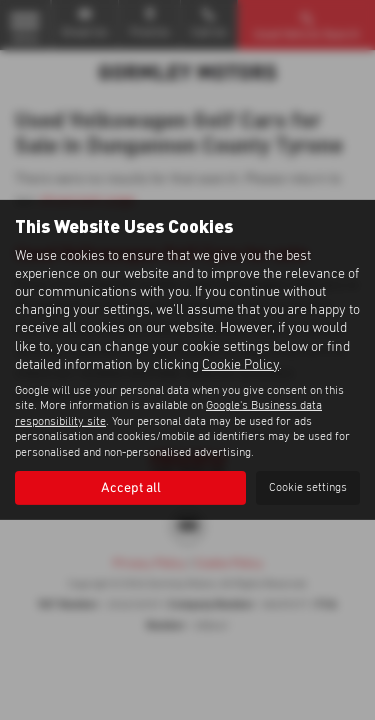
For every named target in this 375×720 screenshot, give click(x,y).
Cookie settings (308, 488)
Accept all (131, 488)
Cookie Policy (240, 365)
